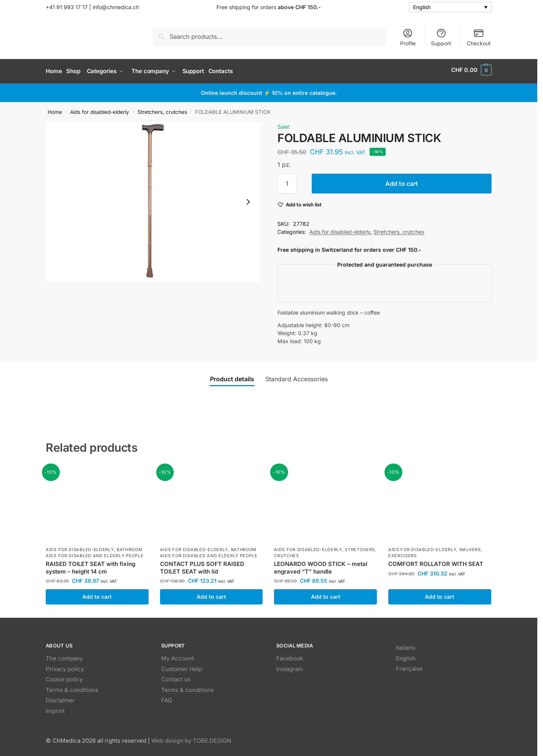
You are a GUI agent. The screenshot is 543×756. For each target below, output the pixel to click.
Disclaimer (60, 698)
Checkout (479, 37)
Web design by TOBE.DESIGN (191, 738)
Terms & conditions (72, 687)
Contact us (176, 677)
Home (55, 109)
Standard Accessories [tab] (296, 376)
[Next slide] (248, 200)
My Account (178, 656)
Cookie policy (64, 677)
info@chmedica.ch (115, 7)
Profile (408, 37)
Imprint (55, 708)
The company (64, 656)
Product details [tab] (232, 376)
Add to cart (402, 181)
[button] (471, 70)
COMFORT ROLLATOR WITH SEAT (436, 562)
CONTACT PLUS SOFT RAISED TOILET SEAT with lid (202, 565)
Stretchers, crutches (162, 109)
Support (441, 37)
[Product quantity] (287, 181)
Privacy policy (65, 666)
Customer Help (182, 666)
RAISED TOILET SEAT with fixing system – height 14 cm (90, 565)
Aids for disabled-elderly (100, 109)
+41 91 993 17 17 (67, 7)
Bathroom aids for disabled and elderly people (95, 550)
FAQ (167, 698)
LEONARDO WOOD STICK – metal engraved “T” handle (321, 565)
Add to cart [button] (97, 594)
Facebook (290, 656)
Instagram (290, 666)
